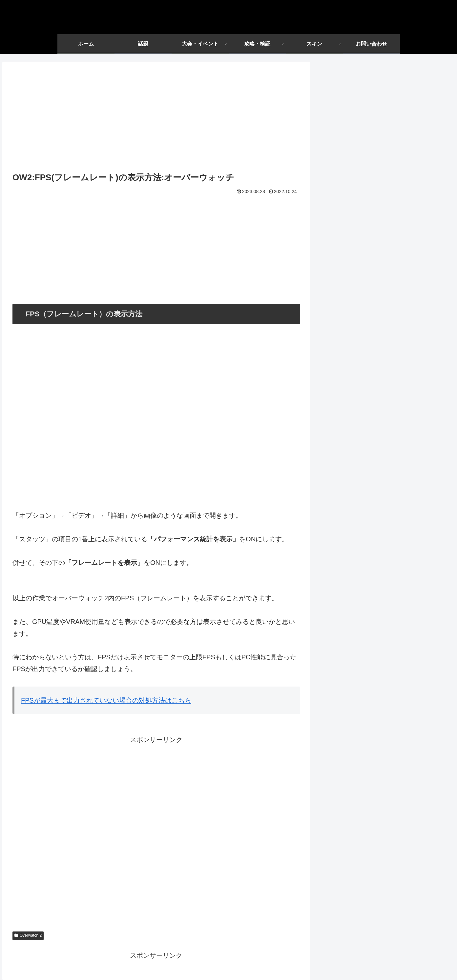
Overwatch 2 (28, 935)
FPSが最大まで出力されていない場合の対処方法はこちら (106, 700)
